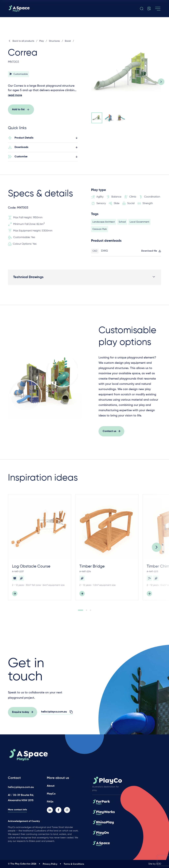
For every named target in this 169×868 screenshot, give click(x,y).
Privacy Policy (50, 864)
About (51, 786)
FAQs (50, 802)
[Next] (156, 549)
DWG (105, 253)
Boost (68, 41)
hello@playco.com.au (21, 787)
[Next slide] (161, 82)
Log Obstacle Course (31, 568)
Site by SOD (155, 864)
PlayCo (51, 794)
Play (42, 41)
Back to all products (21, 41)
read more (15, 95)
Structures (54, 41)
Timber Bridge (92, 568)
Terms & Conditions (74, 864)
